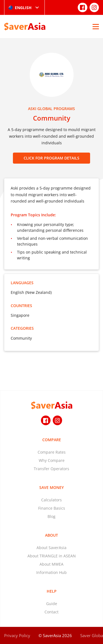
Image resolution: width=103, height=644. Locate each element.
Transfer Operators (51, 469)
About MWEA (51, 564)
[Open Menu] (96, 26)
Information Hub (51, 572)
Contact (51, 612)
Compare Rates (52, 452)
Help (52, 591)
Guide (52, 604)
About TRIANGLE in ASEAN (52, 556)
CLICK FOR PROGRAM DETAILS (51, 158)
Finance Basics (52, 508)
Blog (51, 516)
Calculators (51, 500)
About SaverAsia (51, 548)
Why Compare (52, 460)
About (51, 535)
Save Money (51, 487)
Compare (52, 440)
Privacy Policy (17, 635)
